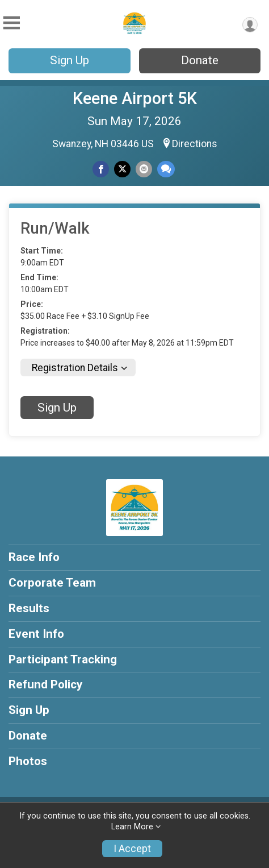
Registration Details (75, 368)
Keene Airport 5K (135, 98)
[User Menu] (250, 25)
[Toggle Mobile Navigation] (11, 23)
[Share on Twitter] (122, 169)
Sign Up (70, 60)
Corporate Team (52, 583)
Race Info (34, 557)
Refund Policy (45, 684)
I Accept (132, 849)
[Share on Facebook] (101, 169)
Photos (28, 761)
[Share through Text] (166, 169)
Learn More (132, 827)
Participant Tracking (63, 659)
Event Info (36, 634)
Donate (200, 60)
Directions (195, 144)
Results (29, 608)
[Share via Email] (144, 169)
